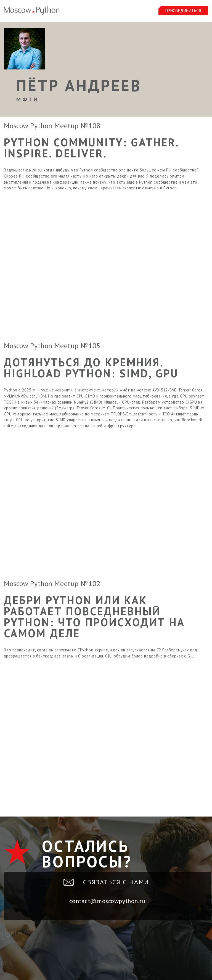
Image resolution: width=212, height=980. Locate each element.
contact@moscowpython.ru (107, 901)
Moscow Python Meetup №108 (52, 126)
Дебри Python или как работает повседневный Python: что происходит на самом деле (94, 617)
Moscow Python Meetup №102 (52, 583)
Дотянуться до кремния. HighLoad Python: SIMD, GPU (91, 368)
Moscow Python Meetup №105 (52, 346)
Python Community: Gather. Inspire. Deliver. (91, 148)
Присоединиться (183, 11)
